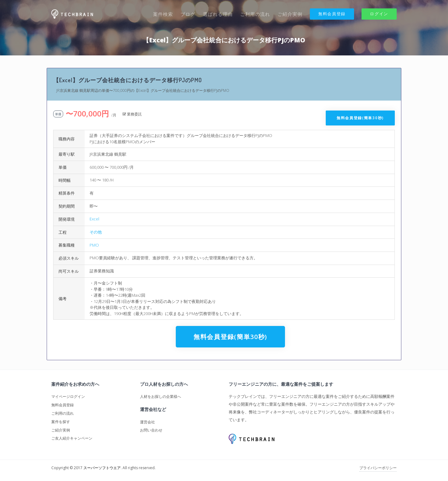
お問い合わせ (151, 430)
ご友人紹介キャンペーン (72, 438)
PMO (94, 245)
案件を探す (61, 422)
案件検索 (163, 14)
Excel (94, 219)
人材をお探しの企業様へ (161, 396)
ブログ (188, 14)
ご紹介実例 (290, 14)
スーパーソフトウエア (102, 468)
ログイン (379, 14)
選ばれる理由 (218, 14)
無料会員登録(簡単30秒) (360, 118)
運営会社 (147, 422)
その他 (96, 232)
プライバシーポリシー (378, 468)
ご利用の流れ (255, 14)
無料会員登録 (332, 14)
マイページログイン (68, 396)
